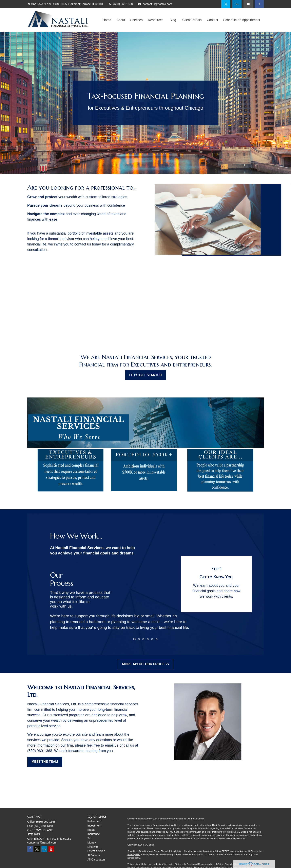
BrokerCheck (197, 819)
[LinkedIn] (237, 4)
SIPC (137, 854)
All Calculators (96, 860)
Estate (92, 830)
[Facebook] (259, 4)
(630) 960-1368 (121, 4)
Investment (94, 826)
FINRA (131, 854)
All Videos (94, 855)
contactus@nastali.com (155, 4)
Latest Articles (96, 851)
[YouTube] (248, 4)
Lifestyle (93, 847)
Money (92, 843)
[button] (107, 20)
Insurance (94, 834)
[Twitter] (226, 4)
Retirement (94, 821)
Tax (90, 838)
